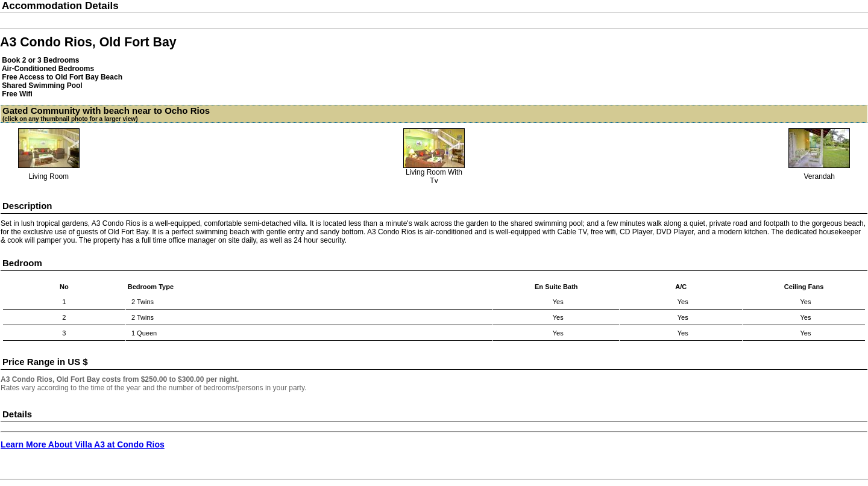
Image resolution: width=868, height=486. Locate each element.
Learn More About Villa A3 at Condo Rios (83, 444)
